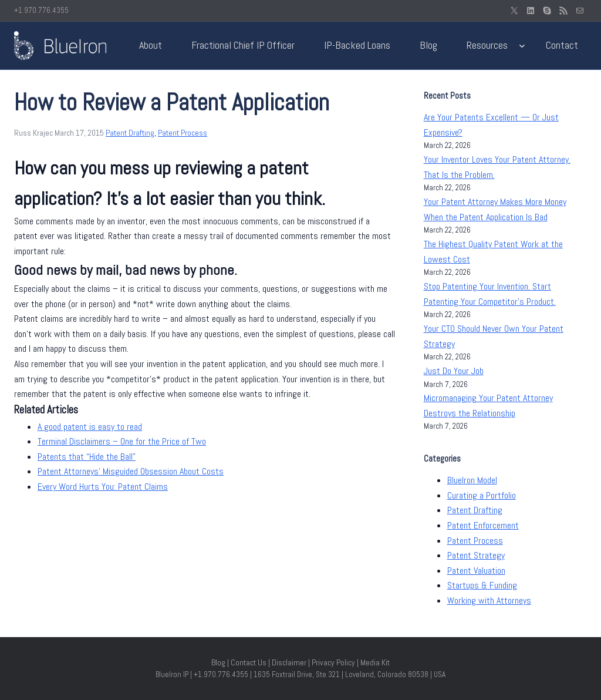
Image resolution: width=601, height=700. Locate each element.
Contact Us (249, 662)
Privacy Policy (333, 662)
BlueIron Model (472, 480)
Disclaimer (289, 662)
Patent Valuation (476, 571)
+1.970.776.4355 (41, 10)
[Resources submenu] (522, 46)
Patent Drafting (130, 133)
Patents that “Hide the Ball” (87, 457)
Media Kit (375, 662)
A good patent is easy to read (90, 427)
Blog (218, 662)
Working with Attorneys (489, 600)
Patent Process (183, 133)
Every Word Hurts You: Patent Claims (103, 487)
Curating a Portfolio (482, 495)
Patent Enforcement (483, 525)
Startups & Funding (482, 585)
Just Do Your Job (454, 371)
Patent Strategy (476, 555)
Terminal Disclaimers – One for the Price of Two (122, 441)
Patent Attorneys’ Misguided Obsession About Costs (131, 471)
